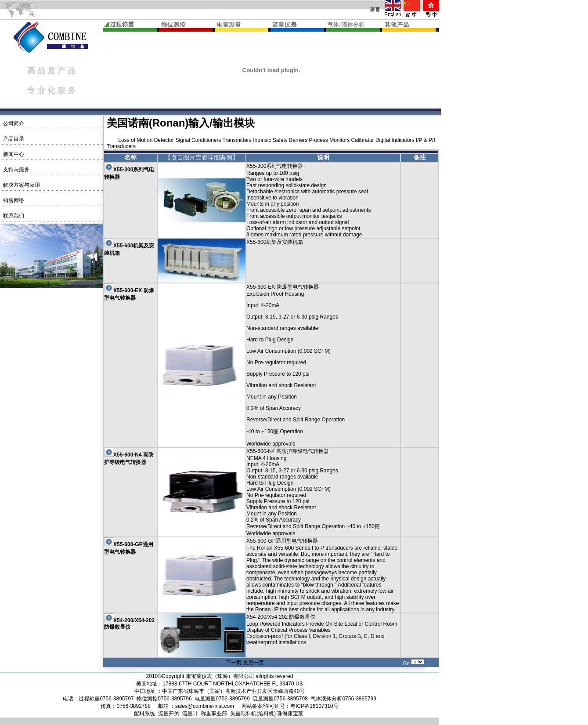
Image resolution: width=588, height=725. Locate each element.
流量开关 (169, 714)
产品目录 (13, 139)
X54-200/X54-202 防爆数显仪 (129, 624)
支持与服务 (15, 170)
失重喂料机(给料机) (253, 714)
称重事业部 (214, 714)
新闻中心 (13, 154)
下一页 (234, 663)
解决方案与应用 (20, 185)
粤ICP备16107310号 (314, 706)
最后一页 (253, 663)
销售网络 (13, 200)
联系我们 (13, 216)
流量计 (190, 714)
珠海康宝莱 (290, 714)
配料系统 (144, 714)
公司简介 (13, 123)
